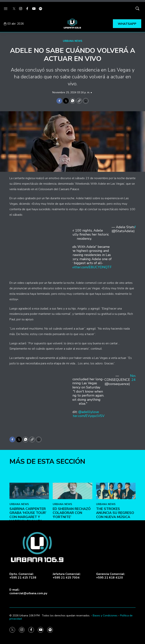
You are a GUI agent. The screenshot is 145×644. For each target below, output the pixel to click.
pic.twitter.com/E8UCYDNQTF (88, 267)
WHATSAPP (127, 24)
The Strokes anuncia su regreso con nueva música (115, 546)
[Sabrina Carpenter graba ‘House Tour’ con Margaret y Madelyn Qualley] (29, 524)
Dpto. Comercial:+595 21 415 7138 (23, 576)
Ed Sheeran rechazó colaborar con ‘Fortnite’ (72, 546)
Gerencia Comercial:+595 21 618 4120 (111, 576)
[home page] (72, 24)
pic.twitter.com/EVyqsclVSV (83, 416)
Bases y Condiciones (105, 616)
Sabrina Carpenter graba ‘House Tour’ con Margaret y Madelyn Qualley (28, 548)
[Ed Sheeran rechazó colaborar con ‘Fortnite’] (72, 524)
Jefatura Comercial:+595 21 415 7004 (67, 576)
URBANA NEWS (73, 41)
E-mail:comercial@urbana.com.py (28, 592)
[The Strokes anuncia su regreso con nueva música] (116, 524)
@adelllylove (89, 412)
